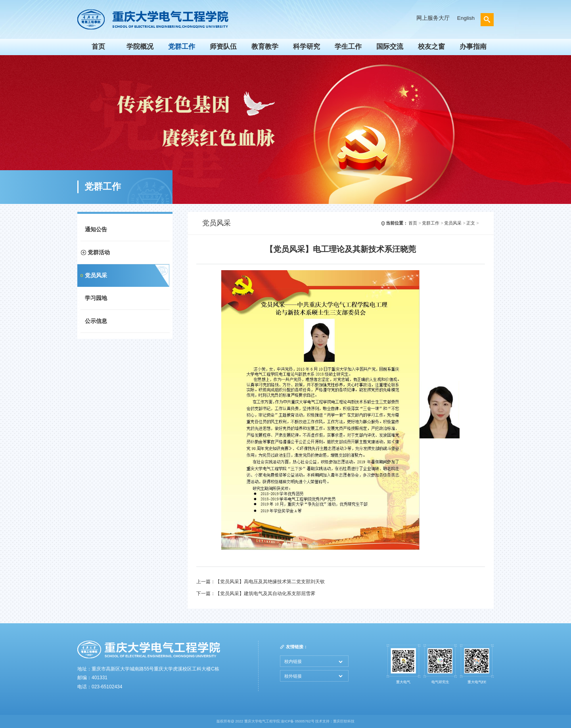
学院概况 (140, 46)
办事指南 (473, 46)
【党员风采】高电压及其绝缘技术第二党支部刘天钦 (270, 582)
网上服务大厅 (433, 18)
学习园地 (96, 298)
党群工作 (182, 46)
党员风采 (96, 276)
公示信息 (96, 321)
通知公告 (96, 230)
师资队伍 (223, 46)
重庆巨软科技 (344, 721)
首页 (98, 46)
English (466, 18)
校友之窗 (431, 46)
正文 (471, 223)
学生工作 (348, 46)
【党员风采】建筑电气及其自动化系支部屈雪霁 (265, 594)
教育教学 (265, 46)
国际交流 (390, 46)
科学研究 (307, 46)
